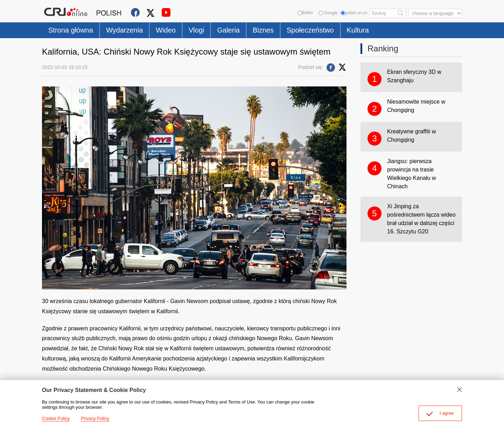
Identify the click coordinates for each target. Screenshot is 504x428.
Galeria (228, 30)
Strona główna (71, 30)
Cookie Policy (56, 418)
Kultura (358, 30)
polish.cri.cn (354, 13)
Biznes (263, 30)
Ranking (383, 48)
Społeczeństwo (310, 30)
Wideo (166, 30)
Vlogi (196, 30)
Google (328, 13)
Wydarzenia (124, 30)
